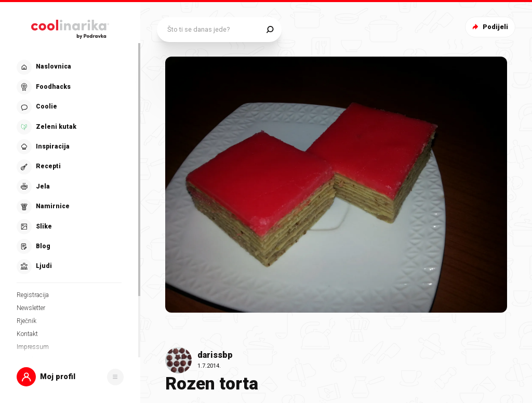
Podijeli (489, 27)
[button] (70, 377)
